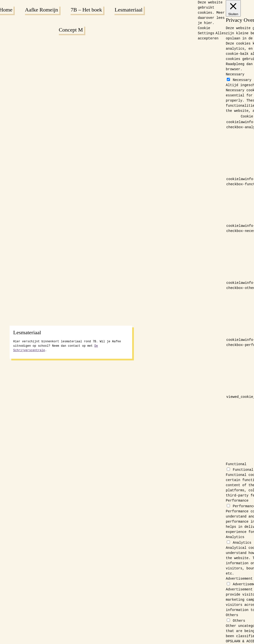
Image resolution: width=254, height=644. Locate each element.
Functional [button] (236, 464)
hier (208, 23)
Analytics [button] (235, 537)
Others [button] (232, 615)
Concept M (71, 30)
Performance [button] (237, 501)
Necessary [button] (235, 74)
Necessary (242, 80)
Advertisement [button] (239, 579)
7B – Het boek (86, 10)
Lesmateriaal (128, 10)
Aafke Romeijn (42, 10)
